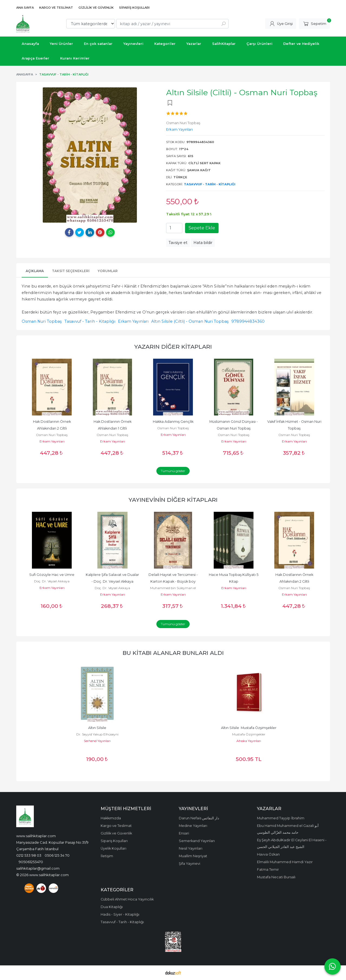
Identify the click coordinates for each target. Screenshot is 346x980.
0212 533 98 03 (29, 855)
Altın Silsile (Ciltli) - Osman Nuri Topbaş (190, 321)
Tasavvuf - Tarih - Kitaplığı (210, 184)
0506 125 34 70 (57, 855)
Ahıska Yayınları (249, 741)
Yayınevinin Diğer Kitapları (173, 500)
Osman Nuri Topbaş (42, 321)
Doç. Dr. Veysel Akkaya (52, 581)
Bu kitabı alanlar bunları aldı (173, 653)
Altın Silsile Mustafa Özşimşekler (249, 728)
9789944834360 (248, 321)
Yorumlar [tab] (108, 271)
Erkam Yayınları (133, 321)
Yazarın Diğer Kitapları (173, 347)
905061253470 (31, 862)
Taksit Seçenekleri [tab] (71, 271)
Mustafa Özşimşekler (249, 734)
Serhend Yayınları (97, 741)
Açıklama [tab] (35, 271)
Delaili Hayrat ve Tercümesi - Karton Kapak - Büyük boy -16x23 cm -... (174, 581)
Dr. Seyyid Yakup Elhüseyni (97, 734)
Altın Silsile (97, 728)
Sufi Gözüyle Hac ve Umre (52, 575)
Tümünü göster (173, 471)
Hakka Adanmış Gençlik (173, 422)
